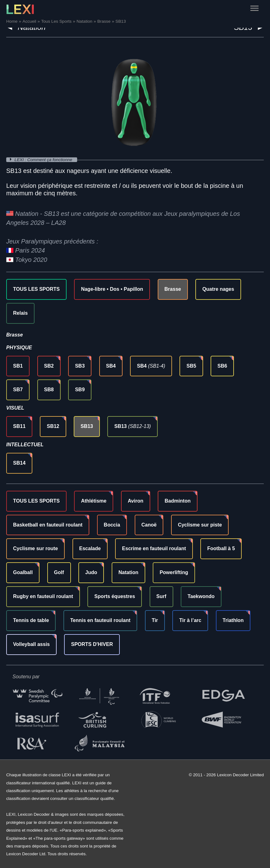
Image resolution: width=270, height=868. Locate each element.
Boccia (112, 525)
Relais (20, 313)
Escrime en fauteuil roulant (154, 548)
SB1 (18, 366)
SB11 (19, 426)
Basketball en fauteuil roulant (48, 525)
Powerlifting (174, 572)
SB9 (80, 390)
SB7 (18, 390)
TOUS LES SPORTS (36, 289)
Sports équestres (115, 596)
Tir (155, 620)
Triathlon (233, 620)
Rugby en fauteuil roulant (43, 596)
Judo (91, 572)
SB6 (222, 366)
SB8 (49, 390)
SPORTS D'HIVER (92, 644)
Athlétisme (94, 501)
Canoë (149, 525)
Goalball (23, 572)
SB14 (19, 463)
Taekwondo (201, 596)
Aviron (136, 501)
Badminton (178, 501)
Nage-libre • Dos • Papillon (112, 289)
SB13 (87, 426)
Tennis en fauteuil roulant (100, 620)
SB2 (49, 366)
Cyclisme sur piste (200, 525)
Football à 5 (221, 548)
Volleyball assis (31, 644)
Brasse (173, 289)
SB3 (80, 366)
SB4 (111, 366)
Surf (161, 596)
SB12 (53, 426)
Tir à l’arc (190, 620)
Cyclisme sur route (35, 548)
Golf (59, 572)
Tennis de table (31, 620)
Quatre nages (218, 289)
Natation (128, 572)
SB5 (191, 366)
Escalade (90, 548)
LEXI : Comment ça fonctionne (44, 160)
